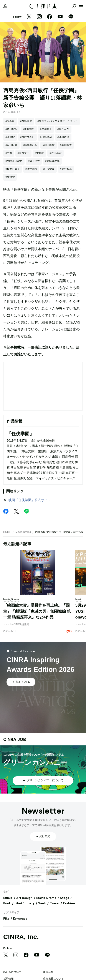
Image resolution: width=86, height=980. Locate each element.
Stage (65, 898)
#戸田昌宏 (55, 153)
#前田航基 (11, 145)
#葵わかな (63, 129)
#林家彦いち (30, 145)
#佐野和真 (66, 169)
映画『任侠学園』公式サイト (30, 500)
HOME (7, 532)
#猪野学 (10, 177)
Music (8, 898)
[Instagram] (39, 17)
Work (42, 903)
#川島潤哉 (46, 137)
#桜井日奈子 (13, 169)
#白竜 (9, 153)
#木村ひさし (27, 137)
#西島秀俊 (26, 121)
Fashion (69, 903)
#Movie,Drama (14, 161)
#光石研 (10, 121)
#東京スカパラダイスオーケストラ (58, 121)
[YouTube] (60, 17)
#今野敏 (10, 137)
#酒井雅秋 (31, 169)
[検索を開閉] (74, 6)
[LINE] (71, 17)
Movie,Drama (23, 532)
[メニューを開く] (81, 6)
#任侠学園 (49, 169)
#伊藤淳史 (29, 129)
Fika (6, 918)
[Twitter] (29, 17)
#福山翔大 (34, 161)
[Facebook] (50, 17)
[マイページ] (5, 6)
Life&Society (25, 903)
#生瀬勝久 (46, 129)
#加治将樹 (49, 145)
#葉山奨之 (66, 145)
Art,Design (24, 898)
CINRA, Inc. (21, 937)
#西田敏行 (11, 129)
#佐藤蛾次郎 (52, 161)
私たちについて (12, 972)
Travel (55, 903)
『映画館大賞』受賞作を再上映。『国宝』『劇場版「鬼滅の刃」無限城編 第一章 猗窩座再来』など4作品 (37, 611)
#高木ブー (24, 153)
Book (7, 903)
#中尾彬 (39, 153)
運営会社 (48, 972)
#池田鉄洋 (63, 137)
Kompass (20, 918)
